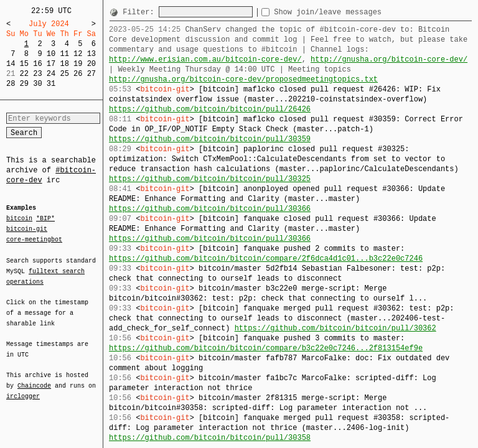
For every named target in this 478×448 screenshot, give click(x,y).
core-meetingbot (34, 239)
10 (51, 54)
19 (78, 64)
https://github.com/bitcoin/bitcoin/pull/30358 (210, 438)
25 (64, 74)
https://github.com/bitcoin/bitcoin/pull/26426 (210, 109)
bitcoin (19, 219)
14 (11, 64)
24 (51, 74)
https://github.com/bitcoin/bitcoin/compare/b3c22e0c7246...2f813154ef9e (266, 348)
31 (51, 84)
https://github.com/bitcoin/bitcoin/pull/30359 (210, 139)
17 (51, 64)
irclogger (23, 388)
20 (91, 64)
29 (24, 84)
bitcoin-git (27, 229)
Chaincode (34, 378)
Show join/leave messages (350, 12)
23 (37, 74)
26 (78, 74)
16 (37, 64)
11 (64, 54)
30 (37, 84)
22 (24, 74)
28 (11, 84)
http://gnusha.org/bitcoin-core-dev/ (389, 59)
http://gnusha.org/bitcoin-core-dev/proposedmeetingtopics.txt (243, 79)
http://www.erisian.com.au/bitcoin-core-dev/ (205, 59)
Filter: (141, 12)
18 (64, 64)
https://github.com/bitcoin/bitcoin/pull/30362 (335, 328)
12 (78, 54)
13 (91, 54)
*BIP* (45, 219)
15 (24, 64)
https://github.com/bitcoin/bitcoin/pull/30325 (210, 179)
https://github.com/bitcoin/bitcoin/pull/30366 (210, 209)
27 (91, 74)
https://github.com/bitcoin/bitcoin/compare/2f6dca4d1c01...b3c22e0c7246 (266, 259)
